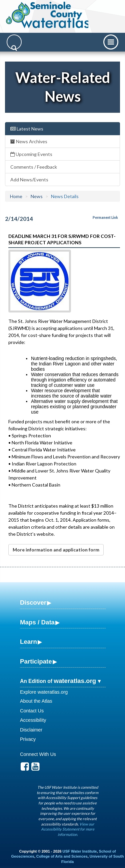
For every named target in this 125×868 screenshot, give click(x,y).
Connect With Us (38, 754)
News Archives (29, 141)
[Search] (14, 42)
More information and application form (56, 550)
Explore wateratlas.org (44, 692)
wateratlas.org (75, 681)
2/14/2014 (19, 219)
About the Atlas (36, 701)
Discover (33, 602)
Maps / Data (37, 622)
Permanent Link (105, 218)
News (37, 196)
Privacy (28, 739)
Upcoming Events (31, 154)
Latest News (27, 129)
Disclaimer (31, 730)
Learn (28, 642)
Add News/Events (29, 180)
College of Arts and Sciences (62, 856)
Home (16, 196)
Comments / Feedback (34, 167)
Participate (36, 661)
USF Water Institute (80, 851)
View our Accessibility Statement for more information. (68, 829)
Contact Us (32, 711)
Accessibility (33, 720)
